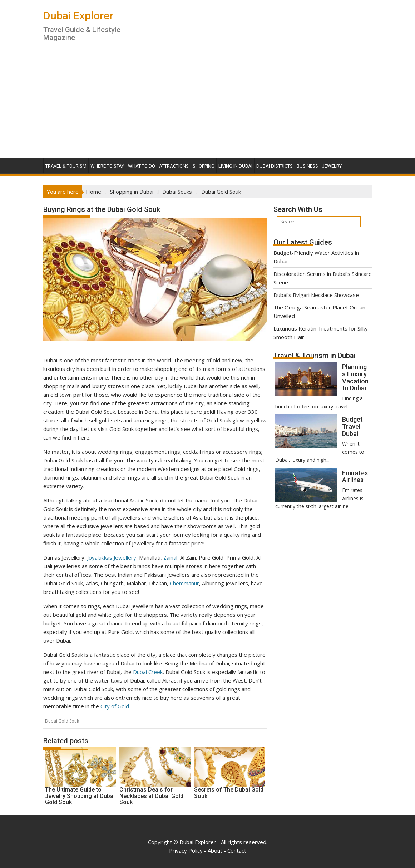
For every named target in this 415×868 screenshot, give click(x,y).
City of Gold (115, 706)
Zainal (170, 557)
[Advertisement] (208, 104)
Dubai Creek (148, 672)
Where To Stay (107, 166)
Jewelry (332, 166)
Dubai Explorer (78, 16)
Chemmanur (184, 583)
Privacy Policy (186, 850)
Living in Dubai (235, 166)
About (215, 850)
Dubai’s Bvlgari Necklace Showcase (316, 295)
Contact (237, 850)
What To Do (142, 166)
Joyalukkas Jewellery (112, 557)
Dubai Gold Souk (62, 721)
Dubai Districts (275, 166)
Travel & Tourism (66, 166)
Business (307, 166)
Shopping (204, 166)
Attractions (174, 166)
